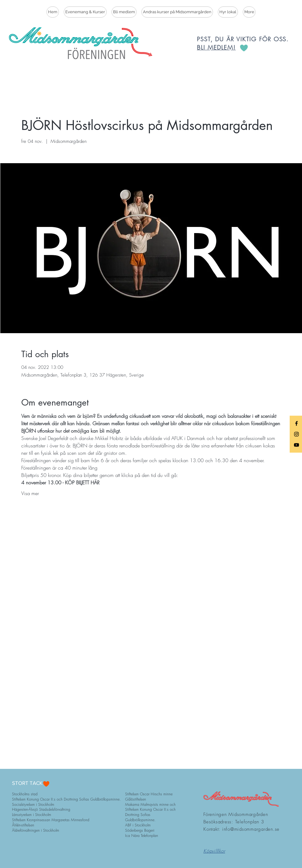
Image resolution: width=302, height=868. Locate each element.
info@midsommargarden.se (251, 829)
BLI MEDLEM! (216, 47)
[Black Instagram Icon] (296, 434)
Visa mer (30, 493)
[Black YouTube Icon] (296, 445)
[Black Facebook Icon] (296, 423)
